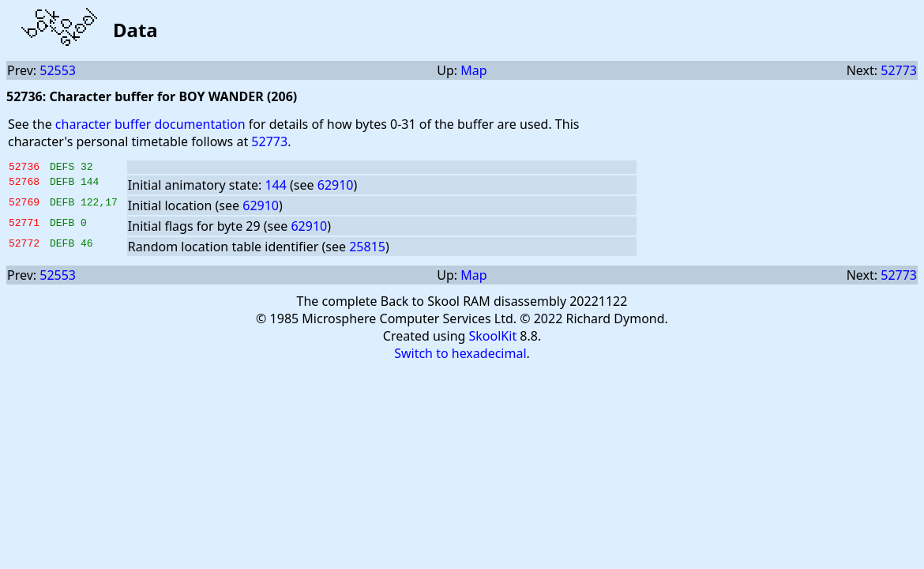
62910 (336, 187)
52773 (899, 70)
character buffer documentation (150, 124)
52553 (58, 70)
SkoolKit (493, 338)
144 (275, 187)
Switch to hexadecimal (460, 356)
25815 (367, 249)
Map (473, 70)
